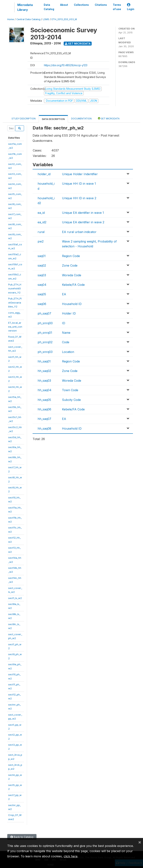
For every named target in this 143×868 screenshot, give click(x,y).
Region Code (71, 256)
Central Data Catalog (28, 19)
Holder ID (69, 313)
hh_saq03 (44, 381)
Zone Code (70, 265)
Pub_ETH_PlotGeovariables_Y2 (15, 302)
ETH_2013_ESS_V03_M (64, 19)
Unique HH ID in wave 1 (79, 184)
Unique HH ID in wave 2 (79, 198)
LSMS (46, 19)
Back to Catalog (22, 837)
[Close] (140, 842)
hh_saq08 (44, 428)
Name (66, 333)
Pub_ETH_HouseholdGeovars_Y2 (15, 288)
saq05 (42, 294)
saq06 (42, 304)
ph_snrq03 (45, 352)
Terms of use (117, 7)
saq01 (42, 256)
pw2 (41, 241)
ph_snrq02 (45, 342)
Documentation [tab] (81, 119)
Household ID (72, 304)
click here (71, 856)
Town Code (70, 390)
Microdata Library (25, 7)
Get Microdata (78, 44)
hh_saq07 (44, 419)
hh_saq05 (44, 400)
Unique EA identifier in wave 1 (83, 213)
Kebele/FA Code (73, 285)
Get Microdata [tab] (109, 118)
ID (64, 323)
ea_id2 (42, 222)
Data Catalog (49, 7)
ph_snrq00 (45, 323)
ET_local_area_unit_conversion (15, 327)
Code (66, 342)
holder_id (44, 174)
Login (131, 7)
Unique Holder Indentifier (80, 174)
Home (11, 19)
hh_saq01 (44, 361)
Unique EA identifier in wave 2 (83, 222)
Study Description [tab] (24, 119)
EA (64, 294)
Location (68, 352)
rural (41, 232)
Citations (101, 5)
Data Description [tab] (53, 119)
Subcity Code (71, 400)
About (64, 5)
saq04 (42, 285)
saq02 (42, 265)
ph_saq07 (44, 313)
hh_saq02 (44, 371)
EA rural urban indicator (79, 232)
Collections (81, 5)
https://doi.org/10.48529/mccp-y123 (66, 65)
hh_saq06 (44, 409)
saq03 (42, 275)
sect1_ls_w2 (15, 598)
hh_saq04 (45, 390)
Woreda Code (72, 275)
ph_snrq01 (45, 333)
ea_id (41, 213)
